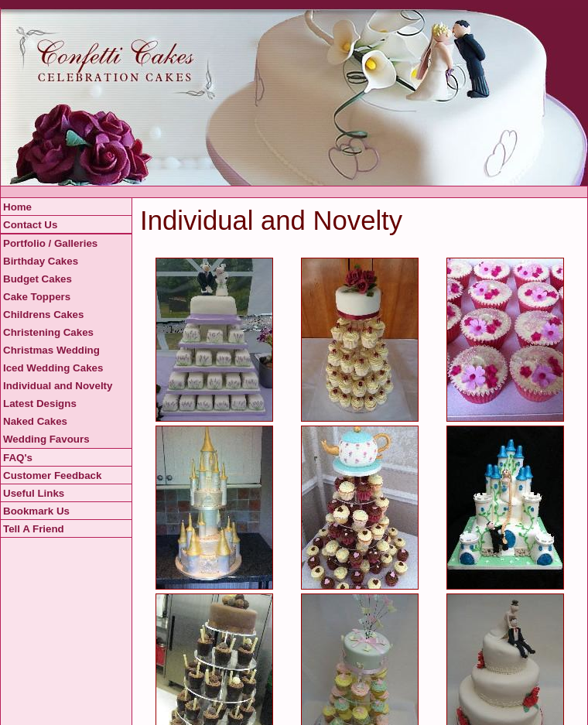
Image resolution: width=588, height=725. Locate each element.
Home (17, 207)
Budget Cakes (38, 279)
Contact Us (30, 225)
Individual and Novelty (58, 386)
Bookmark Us (36, 511)
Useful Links (34, 493)
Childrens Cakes (43, 315)
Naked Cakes (35, 421)
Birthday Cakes (41, 261)
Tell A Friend (34, 529)
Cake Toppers (37, 297)
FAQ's (18, 458)
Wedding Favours (46, 439)
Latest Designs (40, 404)
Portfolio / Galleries (50, 243)
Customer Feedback (52, 475)
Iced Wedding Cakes (53, 368)
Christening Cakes (48, 332)
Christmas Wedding (51, 350)
